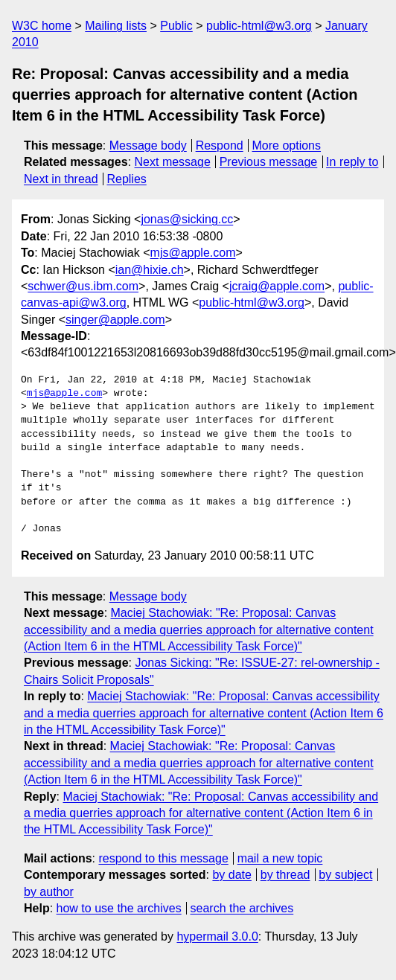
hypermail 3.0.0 (217, 936)
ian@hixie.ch (150, 270)
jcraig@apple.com (277, 286)
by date (231, 875)
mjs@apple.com (193, 253)
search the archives (242, 908)
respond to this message (163, 858)
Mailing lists (116, 26)
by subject (345, 875)
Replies (126, 179)
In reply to (352, 162)
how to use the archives (119, 908)
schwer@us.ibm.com (83, 286)
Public (176, 26)
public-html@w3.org (259, 26)
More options (287, 145)
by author (49, 892)
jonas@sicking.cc (187, 219)
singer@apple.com (115, 320)
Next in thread (61, 179)
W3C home (42, 26)
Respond (220, 145)
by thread (285, 875)
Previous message (269, 162)
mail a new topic (280, 858)
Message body (148, 145)
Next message (173, 162)
